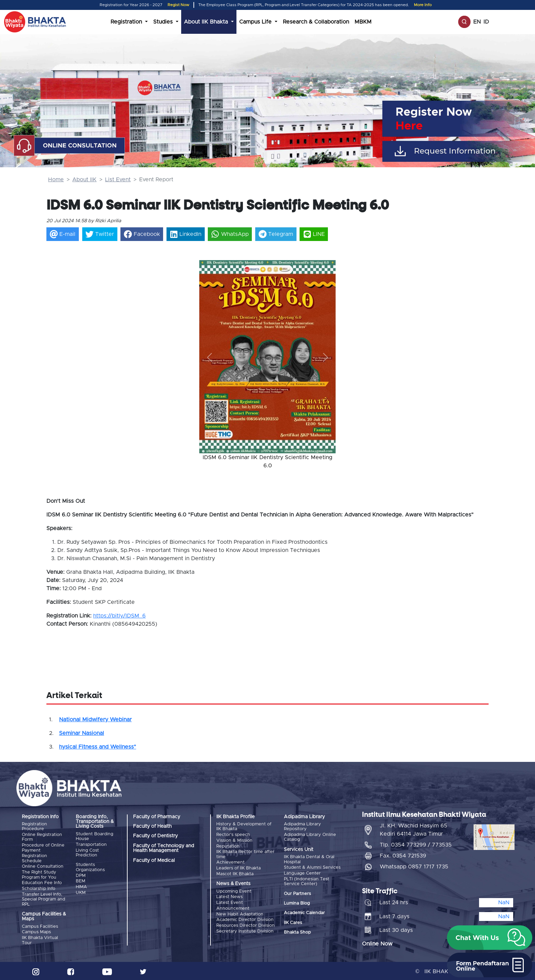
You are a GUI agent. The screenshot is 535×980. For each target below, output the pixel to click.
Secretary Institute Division (245, 930)
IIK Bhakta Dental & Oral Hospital (309, 859)
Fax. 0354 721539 (403, 855)
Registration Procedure (34, 827)
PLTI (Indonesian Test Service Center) (307, 881)
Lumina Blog (297, 903)
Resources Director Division (245, 924)
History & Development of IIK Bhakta (244, 827)
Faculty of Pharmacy (157, 817)
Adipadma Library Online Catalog (310, 837)
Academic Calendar (304, 913)
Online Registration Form (42, 837)
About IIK (84, 180)
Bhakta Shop (297, 932)
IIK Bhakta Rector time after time (245, 854)
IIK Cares (293, 922)
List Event (118, 180)
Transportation (91, 845)
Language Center (302, 873)
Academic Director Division (245, 918)
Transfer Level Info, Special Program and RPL (44, 898)
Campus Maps (36, 931)
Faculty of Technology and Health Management (164, 848)
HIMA (81, 886)
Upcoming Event (234, 890)
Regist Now (178, 5)
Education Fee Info (42, 882)
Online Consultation (43, 866)
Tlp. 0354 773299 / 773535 (416, 844)
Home (56, 180)
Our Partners (297, 893)
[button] (209, 357)
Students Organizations (90, 867)
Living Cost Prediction (87, 853)
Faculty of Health (152, 826)
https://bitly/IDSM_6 (119, 616)
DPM (81, 875)
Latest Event (230, 902)
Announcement (233, 907)
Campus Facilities (40, 926)
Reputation (228, 846)
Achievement (230, 862)
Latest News (229, 896)
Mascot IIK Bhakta (235, 873)
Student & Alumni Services (312, 868)
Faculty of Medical (154, 861)
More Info (423, 5)
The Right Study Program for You (39, 874)
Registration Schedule (34, 858)
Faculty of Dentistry (155, 836)
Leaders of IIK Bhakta (238, 868)
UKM (81, 892)
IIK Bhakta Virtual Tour (40, 939)
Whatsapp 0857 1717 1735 (414, 866)
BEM (81, 881)
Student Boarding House (95, 836)
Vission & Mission (234, 840)
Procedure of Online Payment (43, 848)
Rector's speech (233, 835)
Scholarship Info (39, 888)
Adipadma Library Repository (302, 827)
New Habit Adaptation (240, 913)
